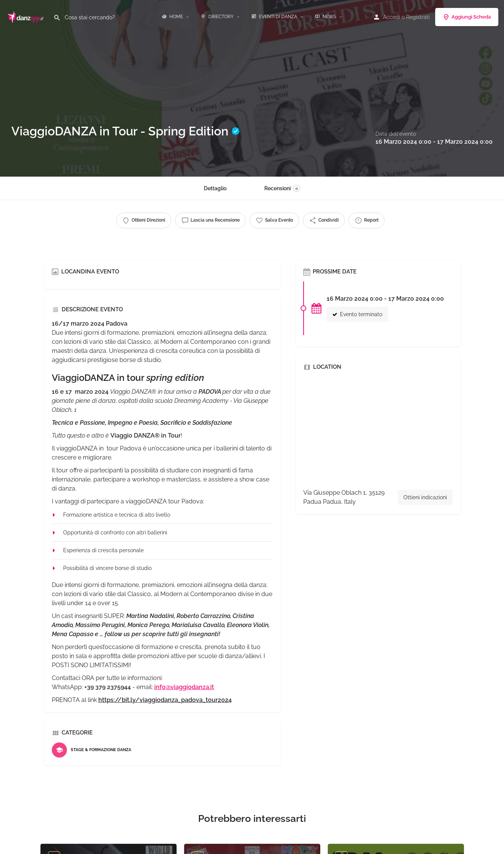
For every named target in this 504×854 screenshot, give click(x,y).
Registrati (418, 17)
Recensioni (282, 188)
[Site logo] (27, 16)
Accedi (392, 17)
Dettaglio (215, 188)
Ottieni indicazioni (425, 497)
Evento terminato (357, 314)
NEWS (326, 17)
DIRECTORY (217, 17)
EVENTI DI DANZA (274, 17)
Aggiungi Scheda (467, 17)
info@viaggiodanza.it (184, 687)
